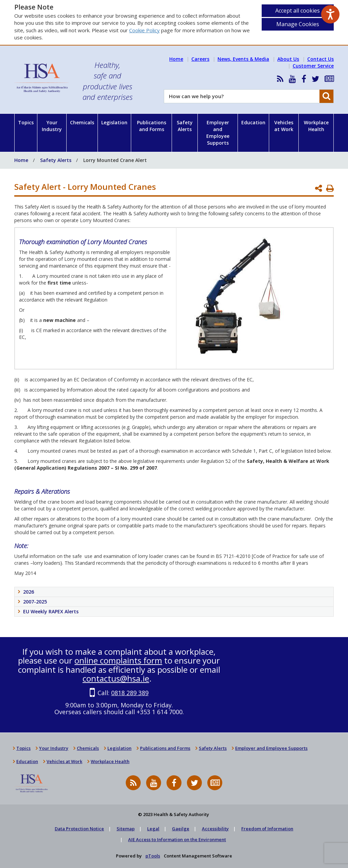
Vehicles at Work (284, 126)
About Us (288, 59)
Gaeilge (181, 829)
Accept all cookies (298, 11)
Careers (200, 59)
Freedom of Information (267, 829)
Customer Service (313, 66)
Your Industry (52, 126)
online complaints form (118, 660)
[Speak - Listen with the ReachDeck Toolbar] (330, 14)
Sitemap (126, 829)
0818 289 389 (130, 693)
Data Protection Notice (79, 829)
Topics (26, 122)
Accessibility (215, 829)
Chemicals (82, 122)
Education (253, 122)
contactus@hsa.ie (116, 678)
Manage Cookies (298, 24)
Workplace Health (316, 126)
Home (176, 59)
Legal (153, 829)
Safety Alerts (185, 126)
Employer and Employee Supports (218, 133)
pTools (153, 856)
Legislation (114, 122)
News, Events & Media (243, 59)
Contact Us (320, 59)
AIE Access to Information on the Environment (177, 839)
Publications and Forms (152, 126)
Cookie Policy (144, 30)
